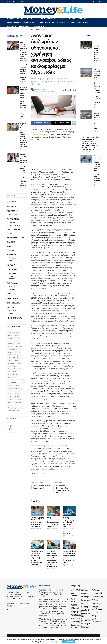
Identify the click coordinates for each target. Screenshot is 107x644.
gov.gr (42, 140)
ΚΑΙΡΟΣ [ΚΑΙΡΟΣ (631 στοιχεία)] (17, 360)
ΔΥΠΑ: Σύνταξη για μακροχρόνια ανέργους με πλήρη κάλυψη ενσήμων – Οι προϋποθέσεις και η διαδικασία (37, 558)
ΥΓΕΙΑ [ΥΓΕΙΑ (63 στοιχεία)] (19, 399)
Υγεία (10, 261)
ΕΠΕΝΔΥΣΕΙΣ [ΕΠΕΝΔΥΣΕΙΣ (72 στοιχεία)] (18, 346)
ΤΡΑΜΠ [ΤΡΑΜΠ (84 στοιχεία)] (10, 397)
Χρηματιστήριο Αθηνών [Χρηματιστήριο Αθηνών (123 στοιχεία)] (15, 408)
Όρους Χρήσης (54, 642)
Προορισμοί (13, 311)
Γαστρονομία (59, 22)
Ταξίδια (70, 22)
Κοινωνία (44, 29)
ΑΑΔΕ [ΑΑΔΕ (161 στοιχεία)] (17, 335)
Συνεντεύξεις (29, 22)
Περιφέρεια (12, 223)
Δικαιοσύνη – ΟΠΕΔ (16, 238)
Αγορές (11, 276)
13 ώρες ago (23, 119)
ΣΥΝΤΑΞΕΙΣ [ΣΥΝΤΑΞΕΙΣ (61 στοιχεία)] (19, 391)
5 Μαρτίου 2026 (36, 529)
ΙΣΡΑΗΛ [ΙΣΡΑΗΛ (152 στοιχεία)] (10, 360)
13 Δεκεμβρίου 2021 (40, 92)
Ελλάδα (20, 18)
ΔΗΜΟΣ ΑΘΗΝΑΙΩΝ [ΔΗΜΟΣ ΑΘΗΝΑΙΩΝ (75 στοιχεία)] (14, 341)
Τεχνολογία (13, 258)
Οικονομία (52, 18)
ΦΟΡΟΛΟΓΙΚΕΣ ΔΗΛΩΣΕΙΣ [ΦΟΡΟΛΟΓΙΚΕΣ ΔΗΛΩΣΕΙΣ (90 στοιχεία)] (16, 402)
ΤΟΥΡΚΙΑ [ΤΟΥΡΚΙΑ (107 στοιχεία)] (18, 394)
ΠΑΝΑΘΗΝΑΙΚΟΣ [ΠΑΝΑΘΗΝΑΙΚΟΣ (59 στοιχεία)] (13, 383)
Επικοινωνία (38, 26)
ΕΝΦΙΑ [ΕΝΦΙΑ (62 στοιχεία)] (10, 346)
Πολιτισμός (45, 22)
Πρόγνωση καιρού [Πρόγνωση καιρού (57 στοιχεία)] (14, 385)
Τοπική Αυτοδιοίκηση (16, 225)
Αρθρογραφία (13, 22)
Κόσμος (31, 18)
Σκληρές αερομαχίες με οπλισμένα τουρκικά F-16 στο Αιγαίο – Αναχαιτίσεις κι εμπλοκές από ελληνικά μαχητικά (98, 168)
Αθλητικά (11, 26)
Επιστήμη (82, 22)
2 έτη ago (22, 149)
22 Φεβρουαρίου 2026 (36, 568)
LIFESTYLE (65, 18)
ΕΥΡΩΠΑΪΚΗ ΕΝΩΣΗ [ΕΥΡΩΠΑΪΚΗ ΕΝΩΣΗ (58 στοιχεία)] (14, 349)
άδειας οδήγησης (37, 135)
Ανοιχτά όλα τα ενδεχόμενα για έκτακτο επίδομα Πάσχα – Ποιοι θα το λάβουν (53, 523)
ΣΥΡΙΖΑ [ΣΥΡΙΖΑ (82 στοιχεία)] (10, 394)
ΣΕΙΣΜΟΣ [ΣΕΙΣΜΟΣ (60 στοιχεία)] (11, 391)
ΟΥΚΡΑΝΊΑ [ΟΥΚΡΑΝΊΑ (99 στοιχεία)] (11, 380)
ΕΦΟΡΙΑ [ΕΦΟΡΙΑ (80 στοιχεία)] (18, 352)
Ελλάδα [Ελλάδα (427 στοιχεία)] (10, 355)
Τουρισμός (12, 314)
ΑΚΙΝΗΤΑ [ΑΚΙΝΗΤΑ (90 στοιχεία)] (11, 338)
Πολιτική (41, 18)
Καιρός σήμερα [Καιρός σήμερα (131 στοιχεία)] (13, 366)
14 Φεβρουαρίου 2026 (68, 566)
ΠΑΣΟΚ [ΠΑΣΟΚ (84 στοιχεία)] (23, 383)
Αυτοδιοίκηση (78, 18)
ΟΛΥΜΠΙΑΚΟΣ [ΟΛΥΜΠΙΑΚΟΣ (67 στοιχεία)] (12, 377)
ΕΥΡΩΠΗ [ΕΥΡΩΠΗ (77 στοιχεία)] (11, 352)
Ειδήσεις (11, 18)
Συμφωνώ (68, 642)
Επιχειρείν (12, 279)
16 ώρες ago (23, 188)
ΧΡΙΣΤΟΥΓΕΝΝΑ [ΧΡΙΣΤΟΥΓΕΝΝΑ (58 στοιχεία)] (13, 405)
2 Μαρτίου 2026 (52, 529)
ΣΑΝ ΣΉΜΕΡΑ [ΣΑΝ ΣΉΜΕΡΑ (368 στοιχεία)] (18, 388)
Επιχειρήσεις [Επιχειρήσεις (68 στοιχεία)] (19, 355)
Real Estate (12, 273)
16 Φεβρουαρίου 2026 (52, 570)
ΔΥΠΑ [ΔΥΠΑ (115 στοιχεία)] (18, 344)
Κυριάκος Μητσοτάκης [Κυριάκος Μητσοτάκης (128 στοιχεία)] (15, 369)
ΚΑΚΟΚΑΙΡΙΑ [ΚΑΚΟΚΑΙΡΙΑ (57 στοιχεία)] (12, 363)
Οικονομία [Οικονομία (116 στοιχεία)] (20, 380)
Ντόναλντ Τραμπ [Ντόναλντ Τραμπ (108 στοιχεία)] (13, 374)
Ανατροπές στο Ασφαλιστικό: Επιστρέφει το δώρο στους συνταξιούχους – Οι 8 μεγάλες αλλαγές (52, 594)
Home (33, 29)
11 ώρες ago (23, 82)
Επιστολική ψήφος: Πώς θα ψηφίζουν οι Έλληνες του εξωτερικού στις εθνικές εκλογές (38, 523)
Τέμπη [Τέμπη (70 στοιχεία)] (17, 397)
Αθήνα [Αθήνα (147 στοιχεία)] (18, 338)
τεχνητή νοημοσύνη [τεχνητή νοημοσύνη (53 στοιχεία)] (14, 411)
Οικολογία (12, 290)
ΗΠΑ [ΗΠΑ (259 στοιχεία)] (9, 358)
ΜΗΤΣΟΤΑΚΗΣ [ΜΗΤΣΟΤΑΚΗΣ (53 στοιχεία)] (12, 372)
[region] (46, 155)
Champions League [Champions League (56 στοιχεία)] (14, 333)
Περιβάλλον (23, 26)
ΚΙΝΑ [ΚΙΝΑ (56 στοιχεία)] (20, 363)
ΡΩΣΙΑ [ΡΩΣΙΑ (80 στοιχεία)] (10, 388)
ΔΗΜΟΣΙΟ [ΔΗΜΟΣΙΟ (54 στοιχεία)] (11, 344)
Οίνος (11, 233)
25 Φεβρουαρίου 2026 (68, 536)
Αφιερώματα (13, 215)
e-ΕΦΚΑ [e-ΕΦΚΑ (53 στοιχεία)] (10, 335)
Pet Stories (12, 287)
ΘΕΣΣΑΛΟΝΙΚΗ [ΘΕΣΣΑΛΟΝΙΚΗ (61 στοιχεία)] (18, 358)
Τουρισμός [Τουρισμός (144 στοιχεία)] (11, 399)
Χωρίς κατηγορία (15, 318)
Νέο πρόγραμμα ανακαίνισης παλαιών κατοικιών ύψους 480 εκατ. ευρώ (98, 120)
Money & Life (41, 89)
